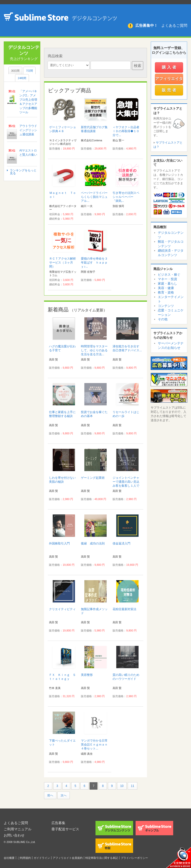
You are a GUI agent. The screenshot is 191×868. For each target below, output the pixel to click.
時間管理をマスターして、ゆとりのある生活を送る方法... (94, 350)
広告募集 (58, 823)
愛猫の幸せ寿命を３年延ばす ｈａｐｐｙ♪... (94, 263)
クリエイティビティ (62, 609)
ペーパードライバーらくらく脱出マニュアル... (94, 197)
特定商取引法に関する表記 (102, 858)
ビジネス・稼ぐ (169, 275)
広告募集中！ (146, 25)
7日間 (29, 71)
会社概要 (9, 858)
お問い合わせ (14, 835)
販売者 (170, 90)
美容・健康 (166, 288)
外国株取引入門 (59, 543)
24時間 (22, 78)
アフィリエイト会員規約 (68, 858)
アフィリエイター (169, 80)
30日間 (15, 71)
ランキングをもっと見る (23, 172)
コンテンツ (166, 306)
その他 (163, 319)
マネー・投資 (167, 279)
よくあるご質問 (174, 25)
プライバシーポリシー (134, 858)
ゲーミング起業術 (93, 478)
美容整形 (87, 675)
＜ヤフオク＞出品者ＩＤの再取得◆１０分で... (126, 131)
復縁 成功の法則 (93, 543)
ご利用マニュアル (18, 829)
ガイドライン (42, 858)
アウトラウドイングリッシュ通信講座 (28, 130)
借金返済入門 (121, 543)
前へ (50, 795)
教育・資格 (166, 292)
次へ (64, 795)
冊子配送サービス (65, 829)
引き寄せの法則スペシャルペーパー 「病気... (126, 197)
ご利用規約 (24, 858)
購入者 (170, 67)
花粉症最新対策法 (124, 609)
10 (122, 786)
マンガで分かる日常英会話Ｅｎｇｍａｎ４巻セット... (94, 745)
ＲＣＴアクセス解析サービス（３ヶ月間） (63, 263)
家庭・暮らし (167, 284)
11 (132, 786)
